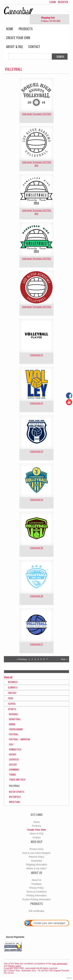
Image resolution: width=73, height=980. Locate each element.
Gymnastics (15, 749)
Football (14, 734)
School (12, 704)
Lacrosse (14, 759)
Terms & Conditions (36, 892)
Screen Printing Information (36, 899)
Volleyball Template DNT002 (36, 307)
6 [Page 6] (44, 659)
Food (11, 698)
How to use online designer (36, 853)
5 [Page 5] (41, 659)
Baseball (14, 714)
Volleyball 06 (36, 596)
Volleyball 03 (36, 451)
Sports (12, 709)
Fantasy (12, 693)
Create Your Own (18, 38)
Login (53, 2)
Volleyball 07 (36, 644)
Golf (11, 744)
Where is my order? (36, 868)
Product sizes (36, 849)
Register (63, 2)
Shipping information (36, 865)
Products (26, 29)
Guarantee (36, 861)
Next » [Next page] (64, 659)
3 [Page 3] (35, 659)
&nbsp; (36, 95)
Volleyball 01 (36, 355)
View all (8, 677)
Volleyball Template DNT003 (36, 114)
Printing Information (36, 896)
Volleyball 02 (36, 403)
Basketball (15, 719)
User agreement (59, 964)
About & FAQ (14, 47)
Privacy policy (15, 966)
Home (10, 29)
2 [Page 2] (32, 659)
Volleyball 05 (36, 548)
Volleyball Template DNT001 (36, 259)
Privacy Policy (36, 888)
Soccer (13, 764)
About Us (36, 880)
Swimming (14, 769)
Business (13, 682)
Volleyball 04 (36, 500)
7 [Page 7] (47, 659)
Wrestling (15, 802)
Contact (34, 47)
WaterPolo (15, 797)
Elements (13, 687)
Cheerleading (16, 729)
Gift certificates (36, 911)
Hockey (13, 754)
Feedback (36, 884)
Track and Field (17, 780)
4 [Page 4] (38, 659)
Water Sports (17, 792)
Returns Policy (36, 857)
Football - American (19, 739)
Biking (12, 724)
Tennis (12, 774)
